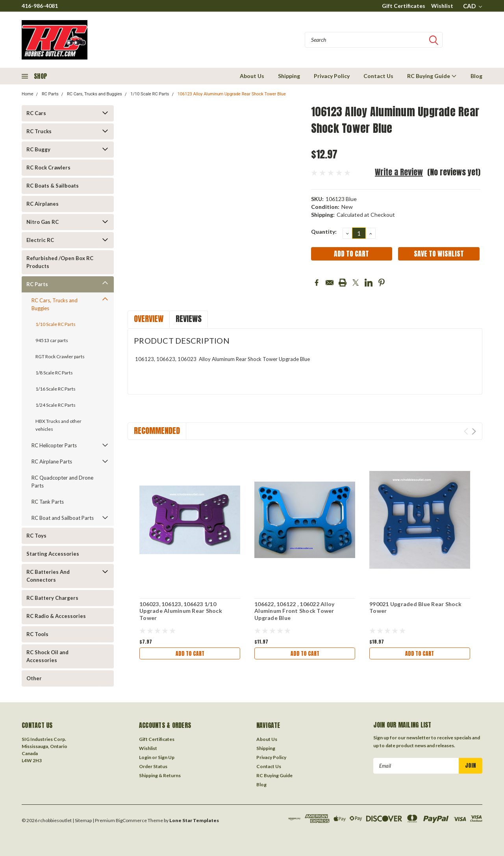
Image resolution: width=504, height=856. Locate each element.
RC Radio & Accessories (56, 616)
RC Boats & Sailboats (53, 186)
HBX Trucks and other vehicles (58, 425)
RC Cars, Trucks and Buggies (94, 94)
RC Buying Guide (432, 76)
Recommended (157, 431)
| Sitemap (82, 820)
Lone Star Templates (194, 820)
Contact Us (378, 76)
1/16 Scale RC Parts (56, 389)
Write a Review (399, 172)
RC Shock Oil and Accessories (47, 656)
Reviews (189, 319)
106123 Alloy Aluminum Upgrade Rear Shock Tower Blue (232, 94)
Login (145, 757)
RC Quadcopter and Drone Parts (62, 482)
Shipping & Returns (160, 775)
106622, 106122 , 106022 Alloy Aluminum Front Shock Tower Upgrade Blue (294, 611)
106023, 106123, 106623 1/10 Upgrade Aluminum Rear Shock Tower (181, 611)
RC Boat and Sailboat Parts (63, 518)
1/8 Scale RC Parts (54, 373)
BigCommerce (131, 820)
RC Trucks (39, 131)
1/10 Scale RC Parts (150, 94)
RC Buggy (38, 149)
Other (34, 678)
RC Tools (37, 634)
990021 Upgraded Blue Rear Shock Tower (415, 608)
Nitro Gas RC (43, 222)
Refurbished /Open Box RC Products (60, 262)
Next (474, 431)
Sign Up (166, 757)
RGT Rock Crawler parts (60, 356)
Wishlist (442, 6)
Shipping (289, 76)
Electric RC (40, 240)
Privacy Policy (332, 76)
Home (28, 94)
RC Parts (50, 94)
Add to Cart (190, 654)
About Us (252, 76)
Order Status (153, 766)
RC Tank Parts (48, 502)
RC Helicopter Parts (54, 445)
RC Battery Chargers (52, 598)
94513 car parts (52, 340)
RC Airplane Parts (52, 461)
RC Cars (36, 113)
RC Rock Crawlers (48, 167)
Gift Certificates (404, 6)
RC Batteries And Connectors (48, 576)
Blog (476, 76)
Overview (149, 319)
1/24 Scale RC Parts (56, 405)
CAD (472, 6)
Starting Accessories (53, 554)
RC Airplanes (43, 204)
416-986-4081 (40, 6)
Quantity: (324, 232)
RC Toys (36, 536)
